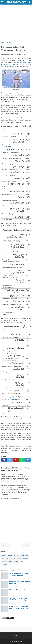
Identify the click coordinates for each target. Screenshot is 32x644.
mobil (17, 170)
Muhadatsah (18, 559)
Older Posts (26, 545)
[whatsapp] (22, 460)
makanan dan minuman (17, 400)
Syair (22, 562)
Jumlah (10, 555)
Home (16, 635)
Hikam (4, 555)
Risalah (16, 562)
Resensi (10, 562)
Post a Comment (21, 54)
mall (16, 214)
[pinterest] (16, 460)
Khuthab (17, 555)
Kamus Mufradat (16, 2)
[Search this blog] (30, 2)
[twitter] (10, 460)
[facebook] (4, 460)
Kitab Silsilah (25, 555)
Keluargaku (5, 405)
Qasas (4, 562)
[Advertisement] (16, 23)
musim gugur (7, 147)
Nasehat (26, 559)
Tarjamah (5, 565)
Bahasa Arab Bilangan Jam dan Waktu (19, 590)
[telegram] (28, 460)
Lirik (3, 559)
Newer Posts (6, 545)
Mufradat (9, 559)
